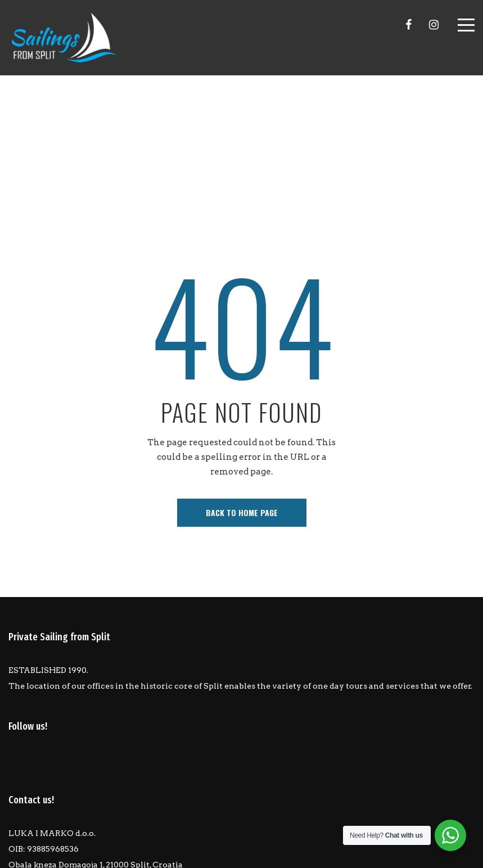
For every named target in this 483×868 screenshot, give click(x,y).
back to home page (242, 512)
